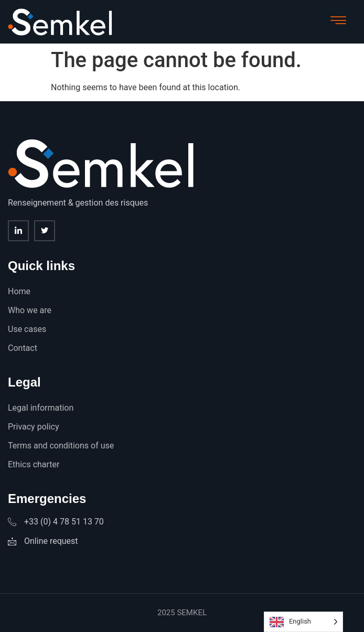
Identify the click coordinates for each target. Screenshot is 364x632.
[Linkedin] (18, 231)
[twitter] (45, 231)
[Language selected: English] (303, 622)
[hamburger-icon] (338, 22)
